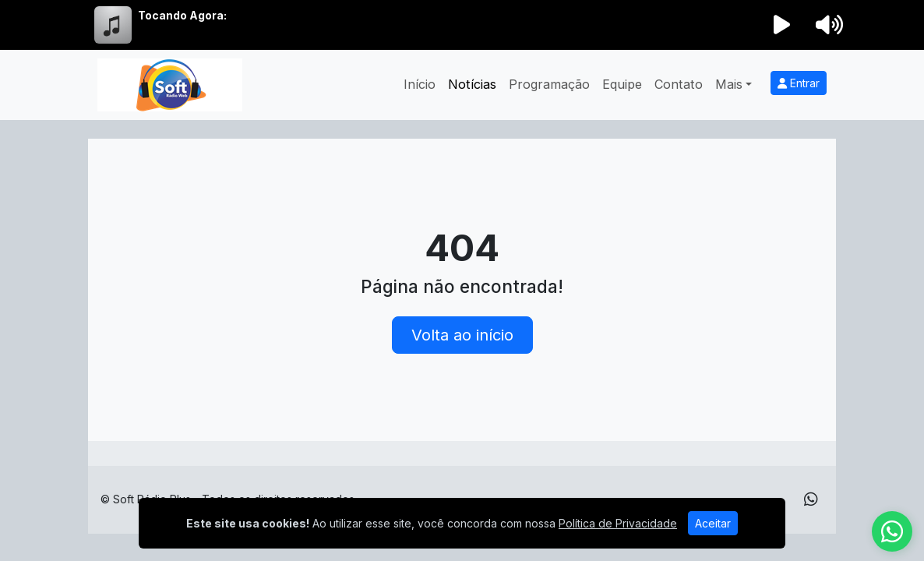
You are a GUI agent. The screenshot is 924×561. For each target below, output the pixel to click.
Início (420, 84)
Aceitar (713, 523)
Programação (549, 84)
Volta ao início (462, 335)
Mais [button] (729, 84)
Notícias (472, 84)
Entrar (799, 83)
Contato (679, 84)
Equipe (622, 84)
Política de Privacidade (618, 523)
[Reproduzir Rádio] (782, 25)
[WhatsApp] (811, 499)
